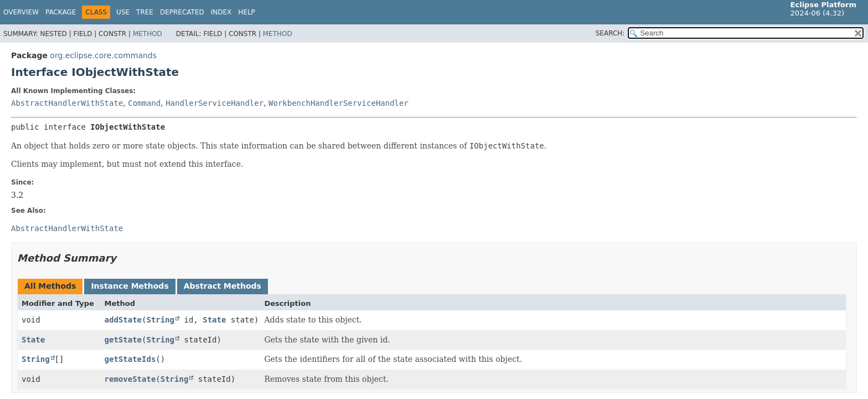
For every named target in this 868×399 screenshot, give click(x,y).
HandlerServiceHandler (215, 103)
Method (148, 34)
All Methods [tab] (50, 286)
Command (144, 103)
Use (123, 12)
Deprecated (182, 12)
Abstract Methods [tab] (223, 286)
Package (61, 12)
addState (123, 320)
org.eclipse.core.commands (103, 55)
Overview (21, 12)
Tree (145, 12)
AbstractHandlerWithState (67, 103)
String (160, 320)
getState (123, 340)
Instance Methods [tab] (130, 286)
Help (247, 12)
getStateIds (130, 359)
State (214, 320)
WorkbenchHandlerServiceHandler (339, 103)
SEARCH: (610, 33)
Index (221, 12)
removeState (130, 379)
